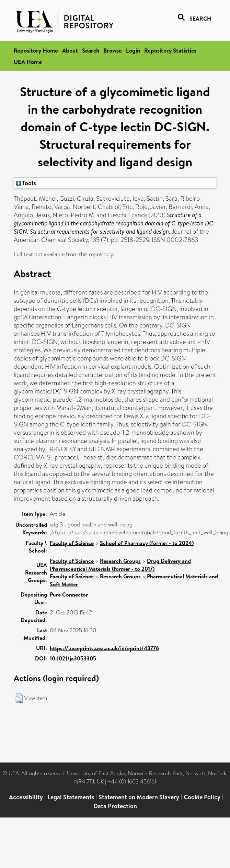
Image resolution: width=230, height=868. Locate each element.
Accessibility (26, 797)
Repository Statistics (170, 50)
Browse (113, 50)
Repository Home (36, 50)
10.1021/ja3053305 (73, 658)
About (70, 50)
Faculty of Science (72, 543)
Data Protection (115, 806)
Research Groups (120, 561)
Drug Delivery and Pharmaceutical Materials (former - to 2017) (120, 565)
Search (91, 50)
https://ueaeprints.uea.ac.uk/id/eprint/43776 (104, 648)
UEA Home (28, 62)
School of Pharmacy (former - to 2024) (147, 543)
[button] (19, 698)
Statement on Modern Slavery (139, 797)
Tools (26, 183)
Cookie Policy (202, 797)
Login (133, 50)
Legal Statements (71, 797)
